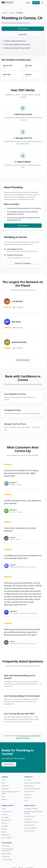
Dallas (3, 809)
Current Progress (7, 859)
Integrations (5, 789)
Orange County (6, 811)
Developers (28, 797)
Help (3, 796)
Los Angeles (5, 817)
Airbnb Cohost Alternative (33, 789)
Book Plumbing (23, 29)
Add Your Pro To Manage (23, 263)
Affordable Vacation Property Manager (34, 812)
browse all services (23, 738)
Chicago (4, 829)
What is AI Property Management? (8, 850)
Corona (12, 13)
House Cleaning (29, 816)
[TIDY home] (13, 3)
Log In (28, 3)
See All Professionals (23, 360)
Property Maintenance (31, 822)
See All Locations (7, 838)
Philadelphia (5, 835)
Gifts (26, 800)
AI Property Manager (31, 809)
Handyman (28, 819)
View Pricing (23, 34)
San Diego (5, 826)
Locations (5, 13)
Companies (28, 795)
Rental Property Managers (33, 783)
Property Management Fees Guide (10, 793)
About (3, 780)
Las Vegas (5, 814)
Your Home (28, 780)
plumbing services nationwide (29, 736)
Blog (3, 783)
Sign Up (36, 3)
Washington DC (6, 820)
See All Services (29, 831)
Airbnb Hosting (29, 786)
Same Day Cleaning (30, 828)
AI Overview (5, 846)
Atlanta (4, 832)
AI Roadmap (5, 857)
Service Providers (30, 792)
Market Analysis (7, 854)
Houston (4, 823)
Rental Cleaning (29, 825)
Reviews (4, 799)
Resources (5, 786)
